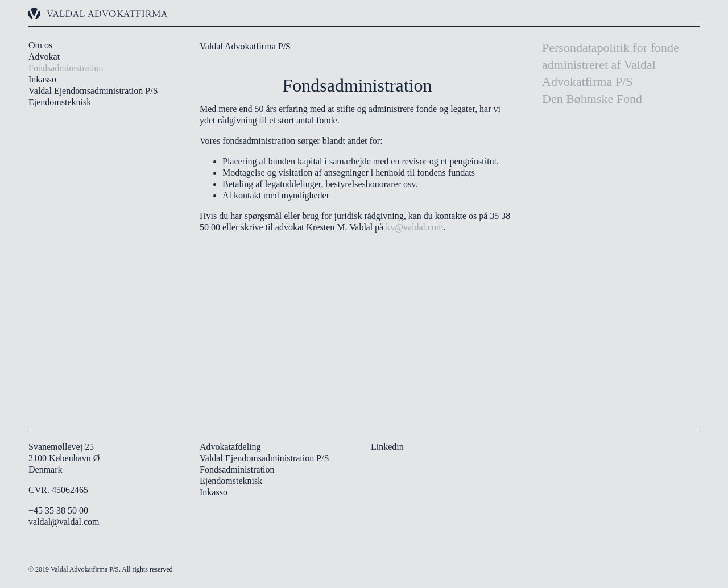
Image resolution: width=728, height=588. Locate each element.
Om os (40, 45)
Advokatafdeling (230, 447)
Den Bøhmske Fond (592, 99)
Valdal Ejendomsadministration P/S (93, 91)
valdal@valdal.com (64, 522)
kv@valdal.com (414, 227)
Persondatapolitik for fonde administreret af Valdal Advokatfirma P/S (611, 65)
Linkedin (387, 447)
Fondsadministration (66, 68)
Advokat (44, 57)
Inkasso (42, 79)
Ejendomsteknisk (60, 102)
